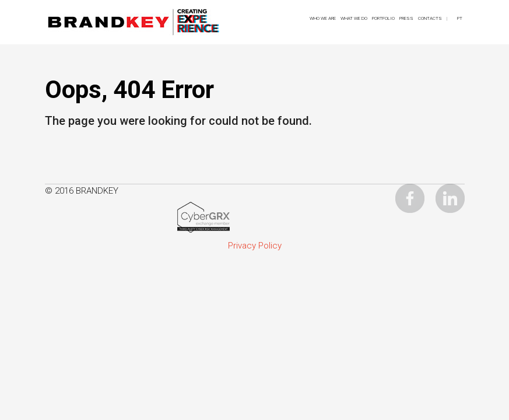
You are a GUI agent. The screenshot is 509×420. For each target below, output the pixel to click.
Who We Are (323, 18)
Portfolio (383, 18)
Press (406, 18)
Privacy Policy (255, 246)
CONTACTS (430, 18)
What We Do (354, 18)
